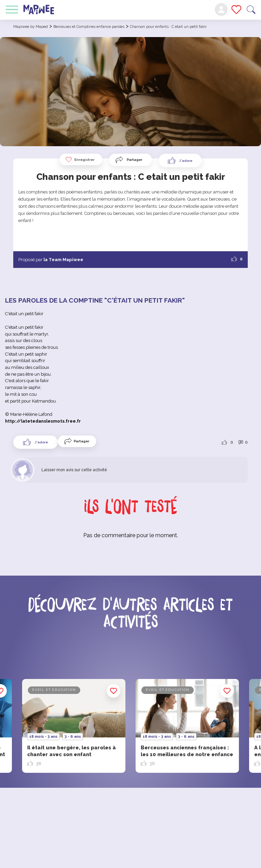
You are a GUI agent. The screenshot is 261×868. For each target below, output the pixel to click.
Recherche (251, 10)
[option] (187, 726)
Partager (135, 160)
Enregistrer (80, 159)
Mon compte (221, 10)
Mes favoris (236, 10)
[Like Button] (180, 160)
